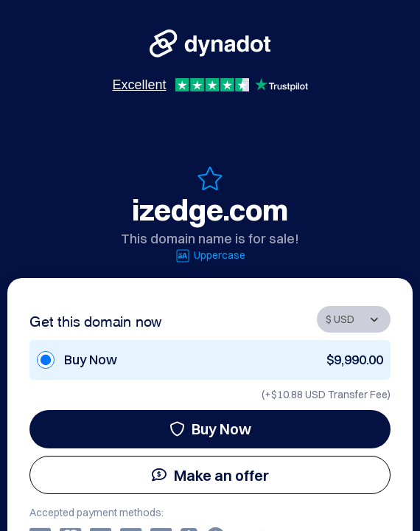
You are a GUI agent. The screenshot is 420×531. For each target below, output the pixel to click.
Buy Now (210, 429)
